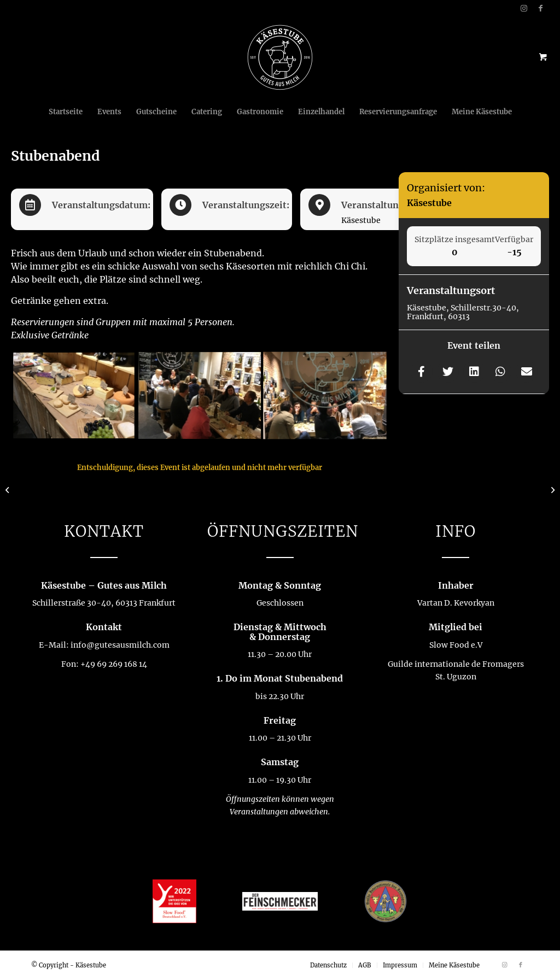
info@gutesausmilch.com (120, 645)
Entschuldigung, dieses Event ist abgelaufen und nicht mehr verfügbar (200, 468)
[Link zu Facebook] (541, 8)
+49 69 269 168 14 (114, 664)
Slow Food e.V (456, 645)
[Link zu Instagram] (524, 8)
